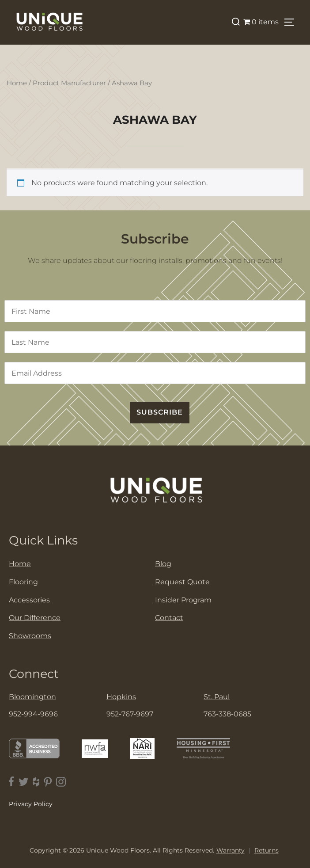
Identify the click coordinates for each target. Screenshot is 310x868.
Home (17, 83)
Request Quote (182, 582)
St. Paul (217, 697)
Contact (169, 618)
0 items (261, 22)
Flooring (23, 582)
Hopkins (121, 697)
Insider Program (183, 600)
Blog (163, 564)
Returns (267, 850)
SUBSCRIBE (160, 412)
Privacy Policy (31, 804)
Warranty (231, 850)
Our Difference (35, 618)
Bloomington (32, 697)
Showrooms (30, 636)
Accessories (29, 600)
